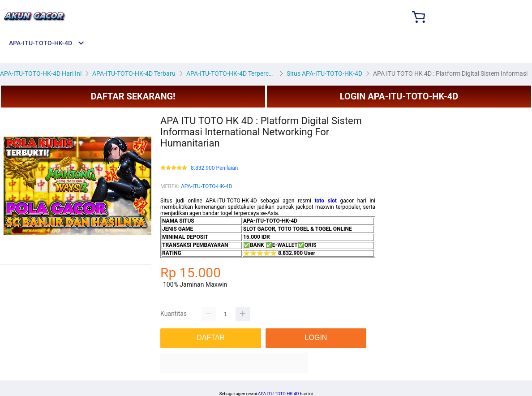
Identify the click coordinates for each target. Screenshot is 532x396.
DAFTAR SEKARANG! (133, 96)
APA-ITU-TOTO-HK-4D (206, 186)
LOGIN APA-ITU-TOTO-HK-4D (399, 96)
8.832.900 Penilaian (214, 168)
